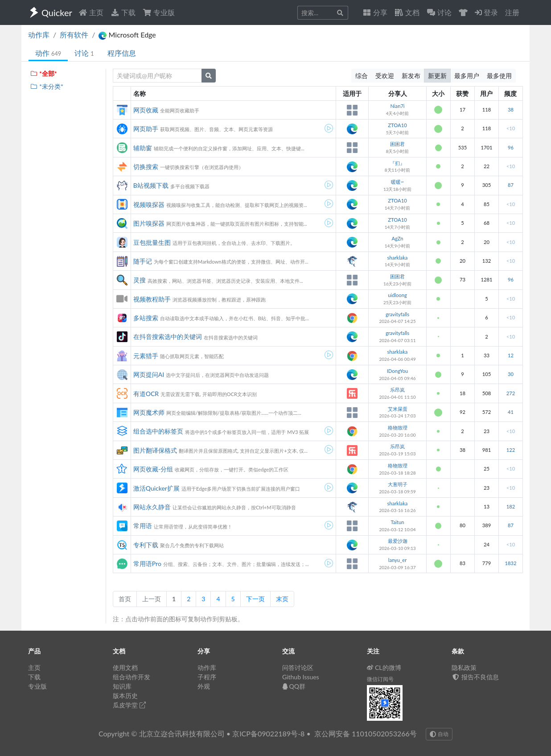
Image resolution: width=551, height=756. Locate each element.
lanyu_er (397, 560)
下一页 (255, 599)
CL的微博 (384, 667)
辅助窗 (143, 148)
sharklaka (398, 258)
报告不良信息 (475, 677)
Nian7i (397, 106)
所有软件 (74, 35)
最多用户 (467, 76)
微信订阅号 (380, 679)
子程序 (207, 677)
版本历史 (125, 696)
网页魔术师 (149, 412)
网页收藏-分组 (153, 469)
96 (511, 147)
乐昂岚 (397, 390)
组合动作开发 (132, 677)
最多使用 (499, 76)
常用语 (143, 526)
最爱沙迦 (398, 541)
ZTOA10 (397, 125)
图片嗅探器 (149, 223)
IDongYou (398, 371)
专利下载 (146, 545)
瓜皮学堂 (129, 705)
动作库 (39, 35)
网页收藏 (146, 110)
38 (511, 109)
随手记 (143, 261)
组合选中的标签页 (158, 431)
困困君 (397, 144)
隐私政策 (464, 667)
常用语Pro (147, 564)
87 (511, 185)
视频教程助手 (152, 299)
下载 (123, 12)
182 (511, 506)
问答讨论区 (298, 667)
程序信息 (122, 53)
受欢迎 (385, 76)
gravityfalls (397, 314)
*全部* (43, 73)
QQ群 (294, 686)
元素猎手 (146, 356)
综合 (362, 76)
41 (511, 412)
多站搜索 (146, 318)
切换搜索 (146, 167)
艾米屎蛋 (398, 409)
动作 (48, 53)
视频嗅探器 (149, 204)
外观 (204, 686)
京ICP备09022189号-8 (268, 733)
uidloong (397, 295)
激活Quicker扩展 (156, 488)
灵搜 (140, 280)
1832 (510, 563)
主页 (91, 12)
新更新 (437, 76)
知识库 (122, 686)
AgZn (397, 238)
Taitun (397, 522)
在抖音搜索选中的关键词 (168, 337)
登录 (486, 12)
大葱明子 (398, 484)
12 (511, 355)
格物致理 (398, 428)
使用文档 (125, 667)
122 (511, 450)
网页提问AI (149, 374)
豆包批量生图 (152, 242)
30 (511, 374)
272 (511, 393)
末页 (282, 599)
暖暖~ (397, 182)
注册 (512, 12)
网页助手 (146, 129)
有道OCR (146, 394)
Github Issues (301, 677)
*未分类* (47, 86)
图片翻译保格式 (155, 450)
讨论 (84, 53)
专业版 (159, 12)
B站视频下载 (151, 185)
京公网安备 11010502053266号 (366, 733)
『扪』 (397, 163)
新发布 (411, 76)
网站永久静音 (152, 507)
